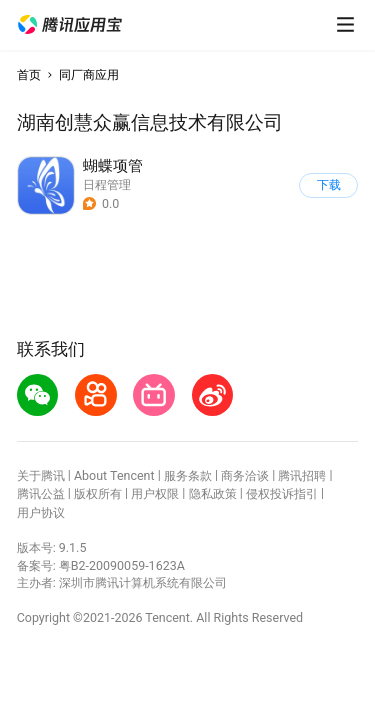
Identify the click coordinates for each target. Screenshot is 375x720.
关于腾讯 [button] (41, 475)
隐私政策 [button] (213, 493)
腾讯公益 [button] (41, 493)
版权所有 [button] (98, 493)
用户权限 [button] (155, 493)
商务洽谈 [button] (245, 475)
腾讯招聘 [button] (302, 475)
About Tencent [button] (114, 475)
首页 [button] (29, 74)
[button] (70, 25)
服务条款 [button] (188, 475)
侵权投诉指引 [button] (282, 493)
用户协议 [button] (41, 512)
